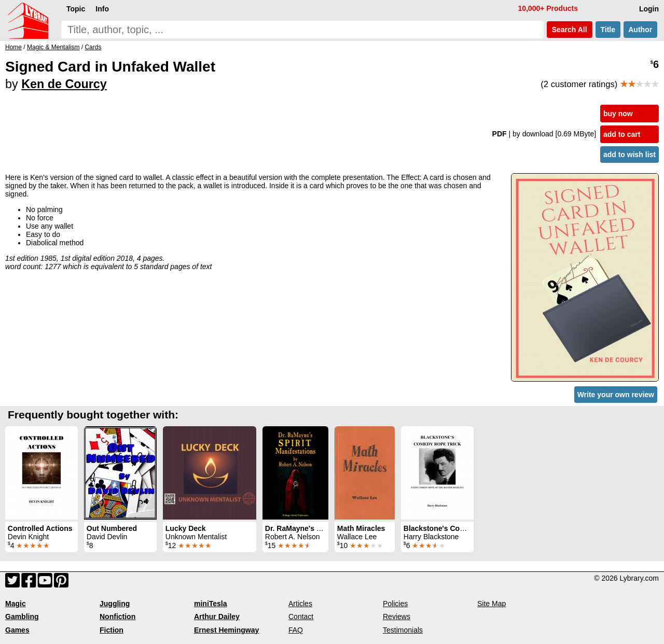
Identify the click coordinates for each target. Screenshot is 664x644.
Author (640, 30)
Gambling (22, 617)
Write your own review (616, 395)
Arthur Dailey (217, 617)
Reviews (397, 617)
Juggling (115, 604)
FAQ (296, 630)
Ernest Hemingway (226, 630)
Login (649, 9)
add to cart (622, 134)
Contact (301, 617)
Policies (395, 604)
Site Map (492, 604)
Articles (300, 604)
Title (608, 30)
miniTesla (211, 604)
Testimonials (403, 630)
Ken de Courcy (64, 84)
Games (17, 630)
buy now (618, 114)
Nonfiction (117, 617)
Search (570, 30)
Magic (16, 604)
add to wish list (630, 155)
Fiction (112, 630)
